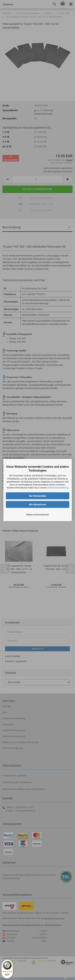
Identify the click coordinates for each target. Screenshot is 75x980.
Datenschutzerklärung (58, 488)
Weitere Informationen (38, 515)
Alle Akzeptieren (37, 504)
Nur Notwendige (37, 496)
